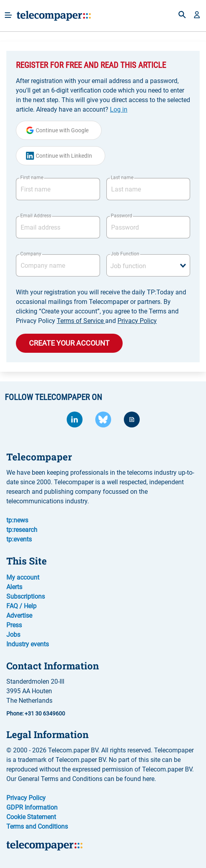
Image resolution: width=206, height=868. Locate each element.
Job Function (125, 254)
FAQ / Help (21, 606)
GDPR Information (32, 807)
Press (14, 625)
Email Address (36, 216)
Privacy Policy (137, 321)
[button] (197, 15)
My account (23, 577)
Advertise (19, 616)
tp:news (17, 520)
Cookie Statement (31, 817)
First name (32, 178)
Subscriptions (26, 596)
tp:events (19, 539)
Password (121, 216)
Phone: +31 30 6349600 (36, 713)
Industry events (28, 644)
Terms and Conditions (37, 826)
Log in (119, 109)
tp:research (22, 530)
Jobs (13, 635)
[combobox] (148, 265)
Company (31, 254)
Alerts (14, 587)
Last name (122, 178)
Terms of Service (81, 321)
